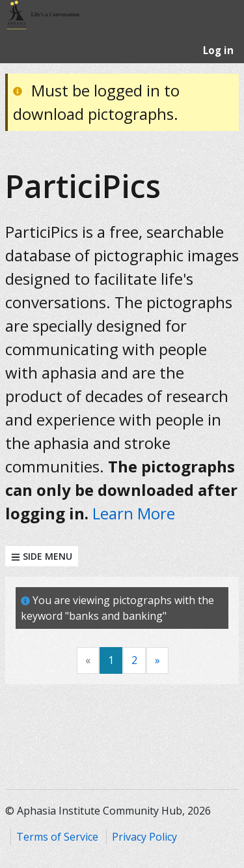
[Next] (157, 660)
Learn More (134, 513)
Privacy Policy (144, 837)
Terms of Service (57, 837)
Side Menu (42, 556)
